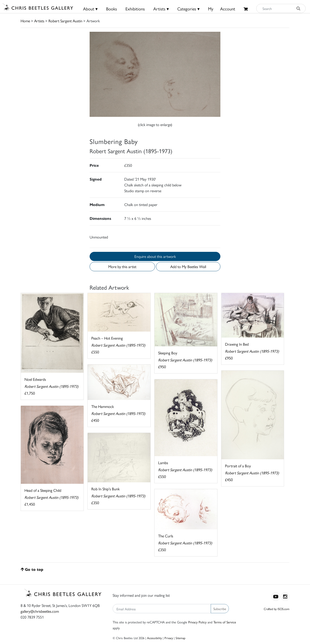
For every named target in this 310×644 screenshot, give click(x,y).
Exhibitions (135, 9)
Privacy (169, 638)
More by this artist (122, 266)
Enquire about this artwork (155, 256)
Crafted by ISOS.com (277, 609)
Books (112, 9)
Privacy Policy (197, 622)
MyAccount (222, 9)
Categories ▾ (188, 9)
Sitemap (181, 638)
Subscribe (220, 609)
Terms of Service (225, 622)
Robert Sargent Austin (65, 21)
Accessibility (154, 638)
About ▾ (90, 9)
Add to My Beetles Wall (188, 266)
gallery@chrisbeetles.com (40, 611)
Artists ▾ (161, 9)
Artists (39, 21)
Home (25, 21)
